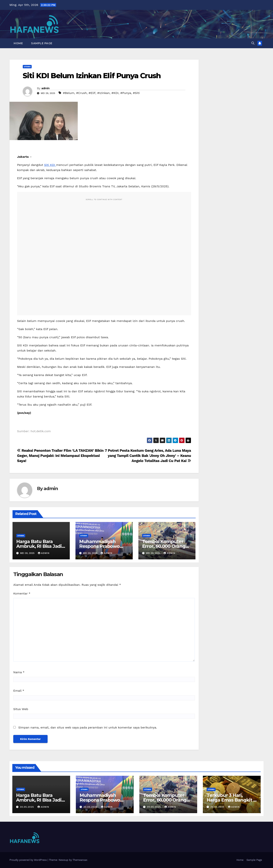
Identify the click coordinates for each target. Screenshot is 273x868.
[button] (253, 43)
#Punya (126, 93)
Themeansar (80, 860)
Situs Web (21, 709)
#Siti (136, 93)
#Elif (92, 93)
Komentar (22, 593)
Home (18, 43)
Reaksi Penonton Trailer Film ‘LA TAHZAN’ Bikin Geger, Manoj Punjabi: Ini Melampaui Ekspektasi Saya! (60, 456)
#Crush (82, 93)
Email (19, 691)
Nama (19, 672)
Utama (27, 67)
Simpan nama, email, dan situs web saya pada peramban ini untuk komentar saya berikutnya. (88, 727)
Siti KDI (50, 165)
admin (45, 88)
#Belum (69, 93)
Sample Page (42, 43)
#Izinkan (103, 93)
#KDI (115, 93)
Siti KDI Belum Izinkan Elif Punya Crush (92, 76)
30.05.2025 (27, 807)
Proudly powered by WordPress (29, 860)
